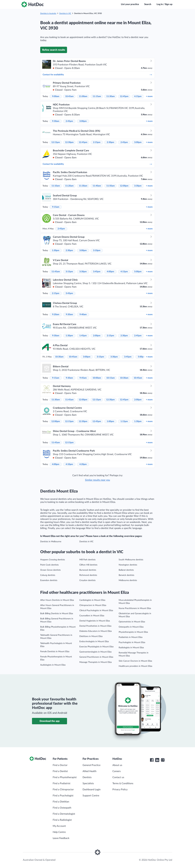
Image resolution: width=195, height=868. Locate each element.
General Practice (91, 765)
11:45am (56, 272)
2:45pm (69, 121)
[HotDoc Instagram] (163, 760)
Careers (117, 771)
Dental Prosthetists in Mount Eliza (95, 626)
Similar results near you (97, 480)
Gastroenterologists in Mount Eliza (95, 652)
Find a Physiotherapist (65, 777)
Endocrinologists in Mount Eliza (94, 642)
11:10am (56, 186)
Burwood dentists (88, 570)
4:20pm (83, 464)
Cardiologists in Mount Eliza (92, 600)
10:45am (69, 96)
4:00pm (110, 272)
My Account (59, 826)
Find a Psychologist (63, 796)
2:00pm (97, 336)
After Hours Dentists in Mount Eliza (57, 600)
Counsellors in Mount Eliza (92, 616)
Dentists (87, 777)
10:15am (111, 378)
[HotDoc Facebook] (152, 760)
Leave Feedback (61, 838)
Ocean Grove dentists (50, 570)
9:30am (56, 121)
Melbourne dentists (128, 580)
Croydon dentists (87, 580)
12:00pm (124, 186)
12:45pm (124, 96)
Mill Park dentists (87, 560)
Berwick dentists (126, 575)
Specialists (88, 783)
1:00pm (110, 421)
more (149, 96)
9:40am (83, 315)
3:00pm (83, 121)
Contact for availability (97, 75)
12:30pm (69, 142)
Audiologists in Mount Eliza (53, 665)
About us (117, 765)
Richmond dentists (88, 575)
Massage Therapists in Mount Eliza (96, 662)
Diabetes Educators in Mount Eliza (96, 631)
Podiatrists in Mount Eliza (131, 637)
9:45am (83, 378)
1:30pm (56, 250)
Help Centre (59, 832)
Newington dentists (128, 565)
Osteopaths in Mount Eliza (131, 627)
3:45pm (97, 272)
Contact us (118, 777)
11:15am (97, 96)
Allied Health (90, 771)
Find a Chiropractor (63, 790)
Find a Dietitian (61, 802)
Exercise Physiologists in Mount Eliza (96, 647)
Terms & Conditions (123, 783)
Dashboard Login (92, 790)
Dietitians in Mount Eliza (91, 636)
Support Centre (91, 796)
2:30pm (110, 142)
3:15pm (69, 272)
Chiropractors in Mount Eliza (93, 605)
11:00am (83, 96)
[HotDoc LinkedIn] (157, 760)
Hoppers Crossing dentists (53, 560)
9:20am (56, 315)
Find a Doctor (60, 765)
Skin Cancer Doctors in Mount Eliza (135, 661)
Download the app (50, 721)
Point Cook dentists (49, 565)
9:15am (56, 207)
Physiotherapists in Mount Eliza (133, 632)
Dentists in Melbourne (51, 542)
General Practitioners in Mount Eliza (96, 657)
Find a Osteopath (62, 808)
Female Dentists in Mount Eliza (55, 652)
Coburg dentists (48, 575)
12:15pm (56, 142)
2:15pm (97, 142)
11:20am (69, 186)
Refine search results (54, 50)
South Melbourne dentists (131, 560)
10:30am (59, 357)
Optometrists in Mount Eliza (132, 622)
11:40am (97, 186)
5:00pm (138, 272)
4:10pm (69, 464)
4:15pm (138, 96)
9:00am (56, 96)
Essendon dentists (49, 580)
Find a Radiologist (62, 820)
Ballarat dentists (126, 570)
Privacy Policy (120, 790)
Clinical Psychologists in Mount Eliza (96, 611)
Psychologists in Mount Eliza (132, 642)
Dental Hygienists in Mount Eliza (95, 621)
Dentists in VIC (65, 13)
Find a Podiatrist (62, 783)
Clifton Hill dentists (88, 565)
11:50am (111, 186)
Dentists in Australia (48, 13)
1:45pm (83, 336)
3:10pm (97, 250)
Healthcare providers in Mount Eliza (135, 666)
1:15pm (124, 421)
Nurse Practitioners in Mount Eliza (135, 608)
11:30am (111, 96)
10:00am (97, 378)
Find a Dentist (60, 771)
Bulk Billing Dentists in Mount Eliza (57, 614)
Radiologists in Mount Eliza (131, 648)
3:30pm (138, 186)
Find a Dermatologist (64, 814)
